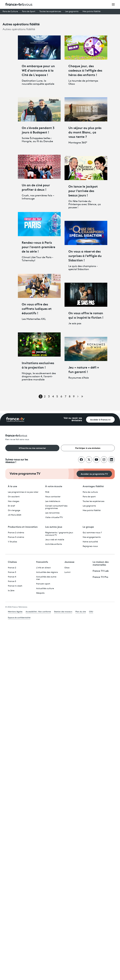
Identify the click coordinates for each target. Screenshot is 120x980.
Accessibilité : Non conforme (38, 611)
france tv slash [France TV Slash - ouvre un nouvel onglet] (15, 586)
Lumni (67, 572)
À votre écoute (54, 486)
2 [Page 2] (45, 397)
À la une (13, 486)
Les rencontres (52, 513)
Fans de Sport (29, 12)
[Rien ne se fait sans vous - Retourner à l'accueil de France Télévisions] (60, 438)
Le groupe (88, 527)
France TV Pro (100, 577)
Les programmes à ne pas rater (23, 492)
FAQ (47, 492)
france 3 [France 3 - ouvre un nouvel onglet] (12, 572)
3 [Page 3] (49, 397)
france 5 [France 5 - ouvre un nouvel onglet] (12, 581)
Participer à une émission (88, 448)
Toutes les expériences (50, 12)
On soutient (14, 497)
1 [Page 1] (41, 397)
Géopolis (40, 593)
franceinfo (42, 562)
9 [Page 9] (74, 397)
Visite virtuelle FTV (54, 518)
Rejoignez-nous (90, 546)
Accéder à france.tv (100, 419)
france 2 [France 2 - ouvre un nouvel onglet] (12, 568)
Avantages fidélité (93, 486)
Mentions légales (15, 611)
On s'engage (14, 511)
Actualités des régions (47, 572)
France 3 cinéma (16, 537)
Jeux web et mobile (55, 540)
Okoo (67, 568)
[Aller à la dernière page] (82, 396)
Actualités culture (45, 589)
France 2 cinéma (16, 533)
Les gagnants (72, 12)
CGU (91, 611)
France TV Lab (101, 571)
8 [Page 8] (70, 397)
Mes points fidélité (91, 12)
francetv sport (43, 584)
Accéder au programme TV (94, 474)
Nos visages (14, 501)
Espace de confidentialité (19, 617)
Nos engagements (92, 537)
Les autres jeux (54, 527)
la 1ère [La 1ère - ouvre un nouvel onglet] (11, 591)
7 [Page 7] (66, 397)
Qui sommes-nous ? (92, 533)
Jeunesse (69, 562)
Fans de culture (90, 492)
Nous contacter (53, 497)
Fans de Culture (10, 12)
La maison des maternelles (101, 563)
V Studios (12, 542)
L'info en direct (43, 568)
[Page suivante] (78, 396)
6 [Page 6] (61, 397)
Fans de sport (89, 497)
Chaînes (12, 562)
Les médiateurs (53, 501)
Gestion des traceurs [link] (63, 611)
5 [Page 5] (57, 397)
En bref (11, 506)
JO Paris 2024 (15, 515)
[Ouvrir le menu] (113, 4)
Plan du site (81, 611)
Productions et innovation (23, 527)
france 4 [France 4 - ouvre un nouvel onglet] (12, 577)
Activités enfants (54, 544)
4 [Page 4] (53, 397)
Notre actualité (90, 542)
